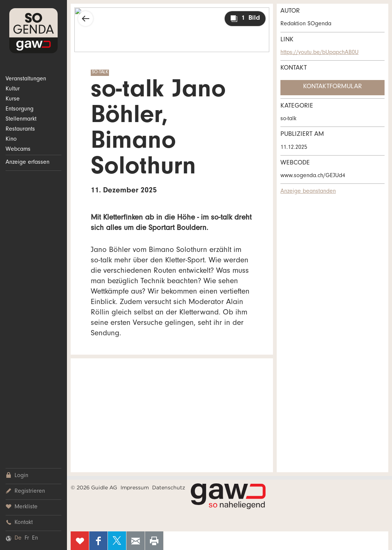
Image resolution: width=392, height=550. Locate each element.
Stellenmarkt (21, 119)
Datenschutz (169, 487)
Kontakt (19, 523)
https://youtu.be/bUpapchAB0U (319, 53)
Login (17, 476)
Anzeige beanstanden (308, 192)
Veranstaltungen (26, 79)
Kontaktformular (332, 87)
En (35, 538)
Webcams (18, 150)
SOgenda (33, 31)
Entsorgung (20, 109)
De (18, 538)
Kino (11, 140)
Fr (27, 538)
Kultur (13, 89)
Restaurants (20, 129)
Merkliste (22, 507)
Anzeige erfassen (28, 163)
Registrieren (25, 491)
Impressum (135, 487)
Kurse (13, 99)
